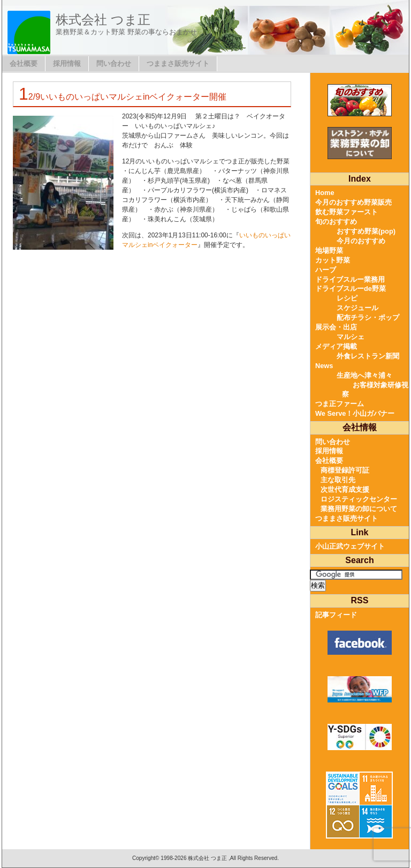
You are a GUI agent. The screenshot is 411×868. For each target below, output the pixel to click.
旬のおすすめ (336, 222)
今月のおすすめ (361, 241)
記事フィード (336, 615)
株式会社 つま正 (103, 20)
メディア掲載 (336, 346)
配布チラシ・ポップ (368, 317)
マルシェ (351, 337)
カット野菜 (333, 260)
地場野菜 (329, 250)
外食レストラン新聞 (368, 356)
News (324, 366)
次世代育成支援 (345, 489)
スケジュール (357, 308)
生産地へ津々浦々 (364, 375)
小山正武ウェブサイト (350, 546)
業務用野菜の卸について (359, 509)
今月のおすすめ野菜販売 (353, 202)
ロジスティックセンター (359, 499)
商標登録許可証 (345, 470)
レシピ (347, 298)
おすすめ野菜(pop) (366, 231)
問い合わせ (114, 63)
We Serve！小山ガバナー (355, 413)
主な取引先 (338, 480)
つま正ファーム (340, 404)
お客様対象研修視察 (375, 390)
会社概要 (24, 63)
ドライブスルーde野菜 (351, 289)
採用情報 (67, 63)
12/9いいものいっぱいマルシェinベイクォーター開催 (123, 97)
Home (325, 193)
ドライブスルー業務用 (350, 279)
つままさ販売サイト (178, 63)
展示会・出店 (336, 327)
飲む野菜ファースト (347, 212)
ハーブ (326, 270)
